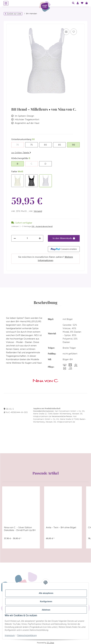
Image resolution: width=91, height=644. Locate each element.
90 (75, 144)
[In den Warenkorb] (9, 23)
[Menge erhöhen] (40, 238)
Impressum (10, 635)
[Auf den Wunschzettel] (74, 32)
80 (47, 144)
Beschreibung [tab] (46, 302)
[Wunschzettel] (82, 3)
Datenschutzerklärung (27, 635)
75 (33, 144)
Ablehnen (46, 610)
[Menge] (27, 238)
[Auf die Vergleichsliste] (66, 32)
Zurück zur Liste (14, 14)
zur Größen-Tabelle (21, 153)
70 (19, 144)
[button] (73, 3)
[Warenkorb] (87, 3)
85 (61, 144)
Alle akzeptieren (46, 593)
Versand (38, 211)
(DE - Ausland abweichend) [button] (42, 226)
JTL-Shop (50, 643)
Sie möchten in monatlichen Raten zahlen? (46, 259)
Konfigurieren (46, 601)
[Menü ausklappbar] (6, 3)
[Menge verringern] (15, 238)
